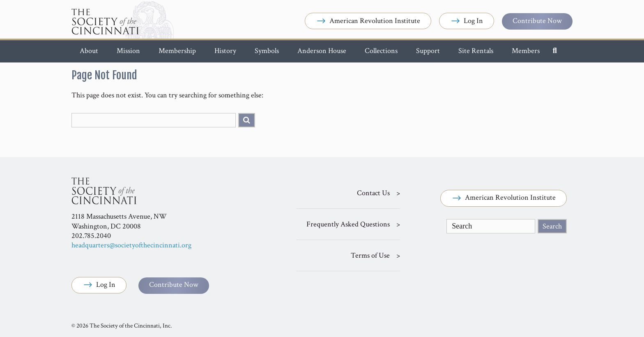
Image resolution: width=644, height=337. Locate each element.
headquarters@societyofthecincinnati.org (131, 245)
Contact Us (373, 193)
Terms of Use (370, 255)
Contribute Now (537, 21)
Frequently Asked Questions (348, 224)
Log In (467, 21)
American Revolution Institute (368, 21)
